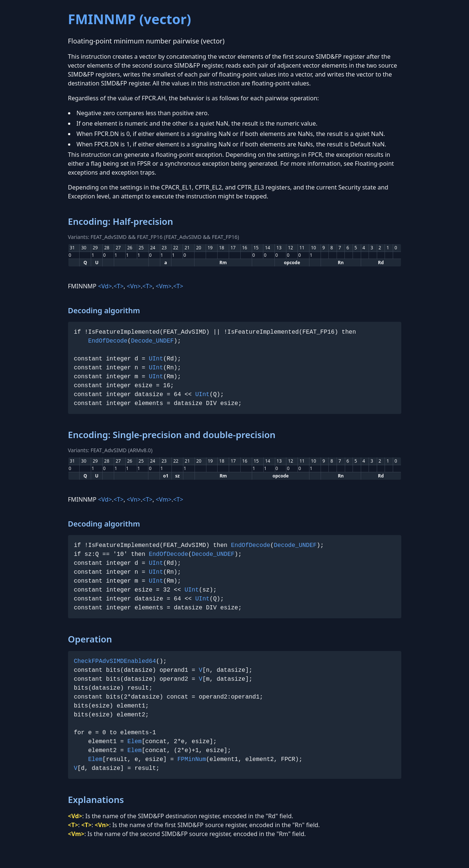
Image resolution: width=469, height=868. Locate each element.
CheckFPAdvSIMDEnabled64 (115, 661)
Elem (135, 742)
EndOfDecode (108, 341)
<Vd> (105, 286)
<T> (118, 286)
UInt (156, 359)
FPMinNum (192, 759)
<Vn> (134, 286)
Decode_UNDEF (152, 341)
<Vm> (163, 286)
